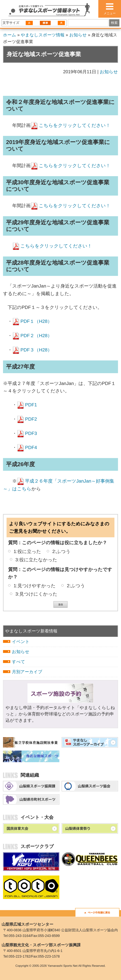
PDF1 (31, 405)
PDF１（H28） (36, 321)
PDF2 (31, 419)
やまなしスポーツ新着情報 (31, 631)
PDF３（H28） (36, 350)
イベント (21, 642)
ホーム (10, 35)
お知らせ (78, 35)
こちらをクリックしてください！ (75, 125)
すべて (19, 662)
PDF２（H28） (36, 336)
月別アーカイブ (27, 672)
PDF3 (31, 433)
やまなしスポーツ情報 (43, 35)
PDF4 (31, 447)
